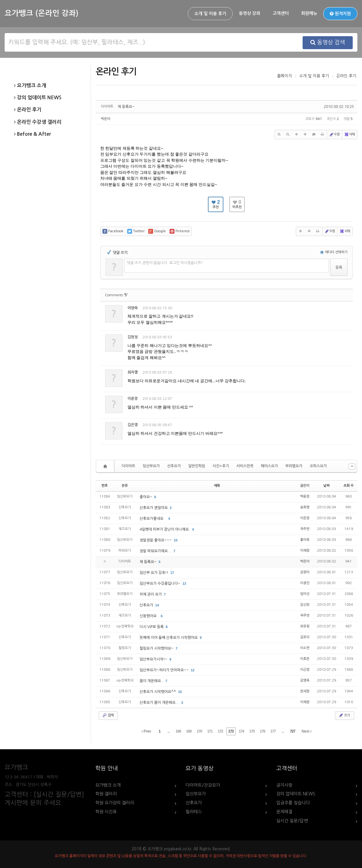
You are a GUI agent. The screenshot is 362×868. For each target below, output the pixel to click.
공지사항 (284, 785)
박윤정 (305, 496)
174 (241, 731)
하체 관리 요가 (151, 594)
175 (252, 731)
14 (157, 605)
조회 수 (349, 486)
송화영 (305, 507)
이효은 (305, 659)
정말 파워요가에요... (156, 551)
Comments (116, 295)
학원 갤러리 (106, 794)
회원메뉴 (309, 13)
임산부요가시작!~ (154, 659)
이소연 (305, 648)
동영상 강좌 (250, 13)
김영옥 (305, 680)
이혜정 (305, 551)
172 (220, 731)
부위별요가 (294, 466)
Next (307, 731)
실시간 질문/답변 (292, 821)
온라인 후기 (28, 110)
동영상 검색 (328, 42)
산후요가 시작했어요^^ (158, 692)
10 (176, 540)
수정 (334, 135)
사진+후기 (221, 466)
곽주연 (305, 529)
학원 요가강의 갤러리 (115, 803)
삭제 (349, 135)
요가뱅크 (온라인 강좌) (41, 13)
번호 (105, 486)
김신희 (305, 605)
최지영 (133, 372)
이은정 (305, 518)
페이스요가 (269, 466)
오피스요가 (318, 466)
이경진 (305, 583)
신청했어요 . (150, 616)
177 (273, 731)
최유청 (305, 626)
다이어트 (128, 466)
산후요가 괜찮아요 (154, 508)
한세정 (305, 691)
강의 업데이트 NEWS (38, 98)
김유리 (305, 637)
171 (210, 731)
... (168, 731)
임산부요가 (151, 466)
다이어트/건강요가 (203, 785)
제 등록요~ (126, 107)
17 (172, 573)
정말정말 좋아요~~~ (156, 540)
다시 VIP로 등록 (152, 627)
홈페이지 (284, 76)
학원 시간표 (106, 812)
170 (199, 731)
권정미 (305, 572)
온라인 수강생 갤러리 (38, 122)
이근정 (305, 670)
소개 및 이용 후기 (210, 14)
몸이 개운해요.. (152, 681)
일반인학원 (197, 466)
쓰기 (344, 715)
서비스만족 (245, 466)
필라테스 (194, 812)
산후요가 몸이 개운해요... (160, 703)
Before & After (32, 134)
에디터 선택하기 (334, 252)
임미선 (305, 594)
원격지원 (340, 14)
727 (293, 731)
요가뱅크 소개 (30, 86)
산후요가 (174, 466)
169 (189, 731)
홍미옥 (305, 540)
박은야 (106, 119)
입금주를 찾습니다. (294, 803)
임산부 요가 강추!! (154, 573)
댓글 (344, 309)
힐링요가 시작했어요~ (157, 648)
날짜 (326, 486)
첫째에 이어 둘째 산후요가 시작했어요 (169, 638)
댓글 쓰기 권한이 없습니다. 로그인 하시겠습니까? (165, 263)
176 (263, 731)
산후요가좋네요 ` (153, 519)
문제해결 (284, 812)
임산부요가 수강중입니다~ (160, 584)
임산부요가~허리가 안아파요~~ (165, 670)
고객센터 (281, 13)
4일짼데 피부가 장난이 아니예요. (165, 529)
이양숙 (133, 308)
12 (193, 670)
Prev (146, 731)
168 (178, 731)
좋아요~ (146, 497)
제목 (217, 486)
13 (184, 584)
